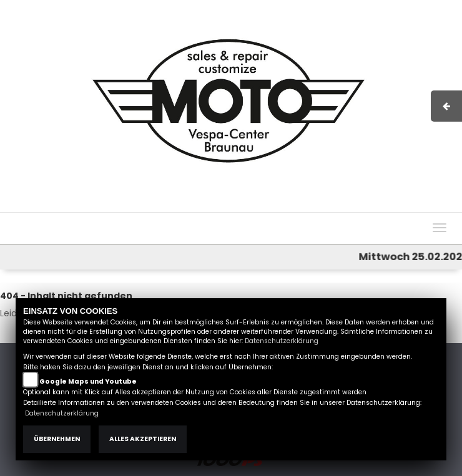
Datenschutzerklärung (282, 341)
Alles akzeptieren (143, 439)
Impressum (270, 206)
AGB (313, 206)
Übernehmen (57, 439)
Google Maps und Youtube (88, 381)
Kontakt (348, 206)
